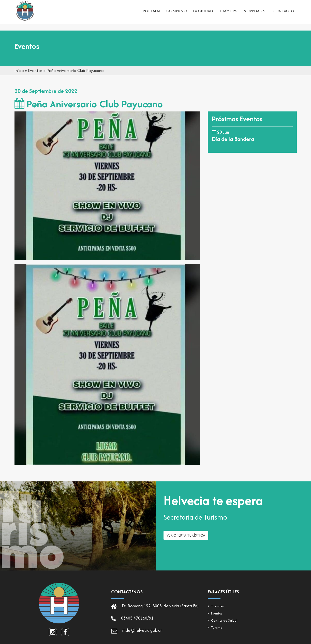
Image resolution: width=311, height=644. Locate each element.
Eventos (35, 70)
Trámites (228, 14)
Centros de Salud (224, 620)
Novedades (255, 14)
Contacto (283, 14)
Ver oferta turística (186, 540)
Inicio (19, 70)
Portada (151, 14)
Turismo (217, 628)
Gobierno (177, 14)
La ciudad (203, 14)
